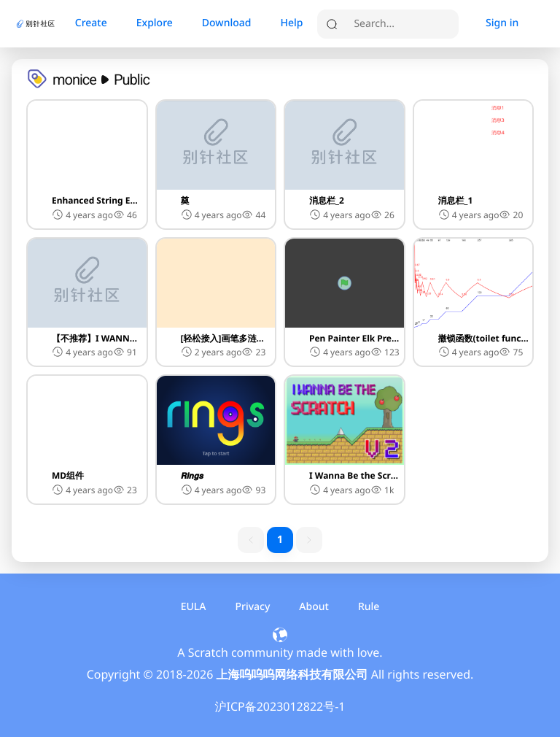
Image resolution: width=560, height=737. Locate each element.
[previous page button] (251, 540)
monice (74, 80)
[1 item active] (280, 540)
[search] (402, 24)
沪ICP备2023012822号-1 (280, 706)
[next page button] (309, 540)
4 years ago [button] (82, 215)
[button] (87, 164)
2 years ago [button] (211, 352)
